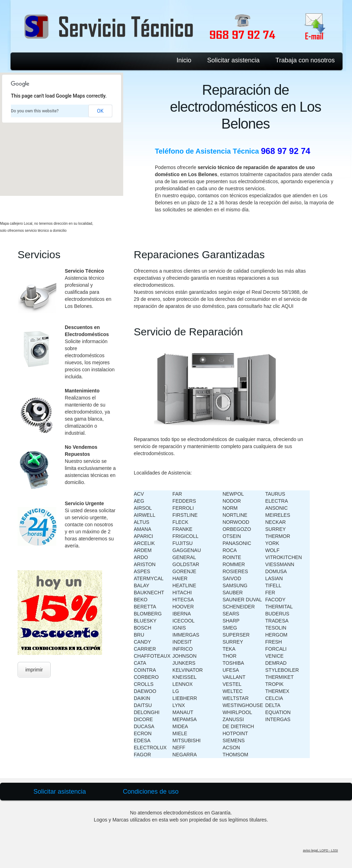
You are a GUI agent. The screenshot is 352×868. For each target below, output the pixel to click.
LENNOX (183, 684)
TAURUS (275, 494)
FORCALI (276, 649)
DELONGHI (147, 712)
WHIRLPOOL (237, 712)
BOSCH (143, 628)
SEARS (231, 614)
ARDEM (143, 550)
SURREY (233, 642)
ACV (139, 494)
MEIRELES (278, 515)
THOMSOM (235, 755)
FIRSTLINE (185, 515)
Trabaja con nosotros (305, 60)
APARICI (143, 536)
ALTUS (142, 522)
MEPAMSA (185, 719)
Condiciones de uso (151, 792)
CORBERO (146, 677)
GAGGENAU (187, 550)
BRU (139, 635)
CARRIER (145, 649)
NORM (230, 508)
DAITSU (143, 705)
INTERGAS (278, 719)
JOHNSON (184, 656)
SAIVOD (232, 578)
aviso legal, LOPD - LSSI (320, 850)
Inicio (184, 60)
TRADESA (277, 621)
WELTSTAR (235, 698)
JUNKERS (184, 663)
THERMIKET (280, 677)
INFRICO (183, 649)
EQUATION (278, 712)
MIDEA (180, 726)
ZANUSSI (233, 719)
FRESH (274, 642)
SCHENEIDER (239, 607)
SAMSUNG (235, 585)
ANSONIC (277, 508)
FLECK (180, 522)
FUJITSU (183, 543)
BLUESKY (145, 621)
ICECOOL (184, 621)
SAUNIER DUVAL (242, 600)
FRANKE (183, 529)
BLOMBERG (148, 614)
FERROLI (183, 508)
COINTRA (145, 670)
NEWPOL (233, 494)
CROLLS (144, 684)
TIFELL (274, 585)
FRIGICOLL (186, 536)
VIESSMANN (280, 564)
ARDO (141, 557)
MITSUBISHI (187, 740)
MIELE (180, 733)
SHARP (231, 621)
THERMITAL (279, 607)
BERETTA (145, 607)
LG (176, 691)
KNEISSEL (184, 677)
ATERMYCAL (149, 578)
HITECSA (183, 600)
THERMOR (278, 536)
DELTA (273, 705)
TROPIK (275, 684)
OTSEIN (232, 536)
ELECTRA (277, 501)
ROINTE (232, 557)
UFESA (231, 670)
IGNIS (179, 628)
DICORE (143, 719)
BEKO (141, 600)
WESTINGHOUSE (243, 705)
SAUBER (233, 593)
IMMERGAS (186, 635)
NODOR (232, 501)
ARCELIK (144, 543)
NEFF (179, 748)
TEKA (229, 649)
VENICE (275, 656)
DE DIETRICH (238, 726)
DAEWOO (145, 691)
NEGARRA (185, 755)
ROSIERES (235, 571)
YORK (272, 543)
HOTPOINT (235, 733)
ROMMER (234, 564)
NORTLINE (235, 515)
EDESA (142, 740)
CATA (140, 663)
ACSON (231, 748)
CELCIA (274, 698)
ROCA (230, 550)
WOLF (272, 550)
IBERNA (182, 614)
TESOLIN (276, 628)
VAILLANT (234, 677)
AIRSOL (143, 508)
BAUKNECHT (149, 593)
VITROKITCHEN (284, 557)
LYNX (179, 705)
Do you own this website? (35, 111)
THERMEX (277, 691)
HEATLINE (184, 585)
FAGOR (142, 755)
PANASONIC (237, 543)
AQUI (287, 306)
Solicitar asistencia (234, 60)
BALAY (142, 585)
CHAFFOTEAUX (152, 656)
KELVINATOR (188, 670)
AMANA (143, 529)
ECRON (143, 733)
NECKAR (276, 522)
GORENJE (184, 571)
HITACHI (182, 593)
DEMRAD (276, 663)
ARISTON (145, 564)
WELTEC (232, 691)
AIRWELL (144, 515)
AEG (139, 501)
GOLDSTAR (186, 564)
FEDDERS (184, 501)
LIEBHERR (185, 698)
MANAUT (183, 712)
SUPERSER (236, 635)
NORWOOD (236, 522)
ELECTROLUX (150, 748)
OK (100, 111)
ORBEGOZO (237, 529)
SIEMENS (234, 740)
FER (270, 593)
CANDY (142, 642)
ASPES (142, 571)
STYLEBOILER (282, 670)
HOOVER (183, 607)
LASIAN (274, 578)
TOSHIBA (233, 663)
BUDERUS (277, 614)
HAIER (180, 578)
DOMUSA (276, 571)
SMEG (230, 628)
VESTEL (232, 684)
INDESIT (182, 642)
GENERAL (184, 557)
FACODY (276, 600)
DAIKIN (142, 698)
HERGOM (276, 635)
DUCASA (144, 726)
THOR (230, 656)
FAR (177, 494)
